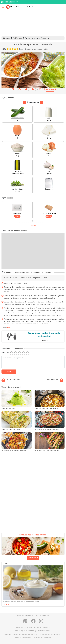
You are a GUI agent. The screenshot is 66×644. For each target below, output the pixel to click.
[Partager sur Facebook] (20, 89)
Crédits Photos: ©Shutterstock (50, 634)
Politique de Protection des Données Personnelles (20, 634)
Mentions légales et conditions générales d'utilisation (32, 631)
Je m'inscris (33, 558)
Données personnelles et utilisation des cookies (32, 627)
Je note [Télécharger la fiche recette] (50, 89)
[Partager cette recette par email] (13, 89)
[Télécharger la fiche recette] (33, 89)
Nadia (9, 328)
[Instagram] (41, 621)
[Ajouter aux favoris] (40, 89)
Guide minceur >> (11, 2)
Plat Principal (18, 38)
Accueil (7, 38)
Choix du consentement (23, 638)
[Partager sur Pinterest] (26, 89)
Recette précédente (11, 380)
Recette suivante (55, 380)
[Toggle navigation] (3, 7)
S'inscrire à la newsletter (42, 638)
